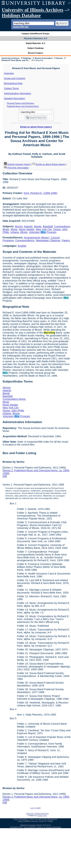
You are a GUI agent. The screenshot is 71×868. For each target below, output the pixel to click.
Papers (66, 240)
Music (14, 229)
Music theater (27, 229)
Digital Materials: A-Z (35, 43)
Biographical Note (13, 83)
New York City (44, 229)
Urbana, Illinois (19, 232)
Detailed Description (15, 98)
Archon (33, 825)
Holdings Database (21, 15)
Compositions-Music (14, 399)
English (22, 246)
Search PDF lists (21, 27)
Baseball (48, 226)
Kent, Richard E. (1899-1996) (41, 193)
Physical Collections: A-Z (35, 38)
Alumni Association (44, 58)
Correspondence (25, 240)
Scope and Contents (15, 78)
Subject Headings (35, 48)
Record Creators (35, 53)
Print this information (16, 168)
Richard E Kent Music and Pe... (16, 60)
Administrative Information (18, 93)
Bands (38, 226)
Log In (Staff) (36, 808)
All (5, 476)
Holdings (27, 58)
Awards (28, 226)
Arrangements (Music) (37, 238)
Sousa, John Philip (13, 410)
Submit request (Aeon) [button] (17, 164)
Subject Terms (12, 88)
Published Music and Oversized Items (23, 106)
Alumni (59, 58)
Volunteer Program (43, 232)
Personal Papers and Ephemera (20, 103)
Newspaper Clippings (48, 240)
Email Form (42, 816)
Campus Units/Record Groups (35, 34)
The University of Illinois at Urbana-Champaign (43, 827)
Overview (9, 73)
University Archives (10, 58)
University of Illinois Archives (33, 10)
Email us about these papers (36, 127)
